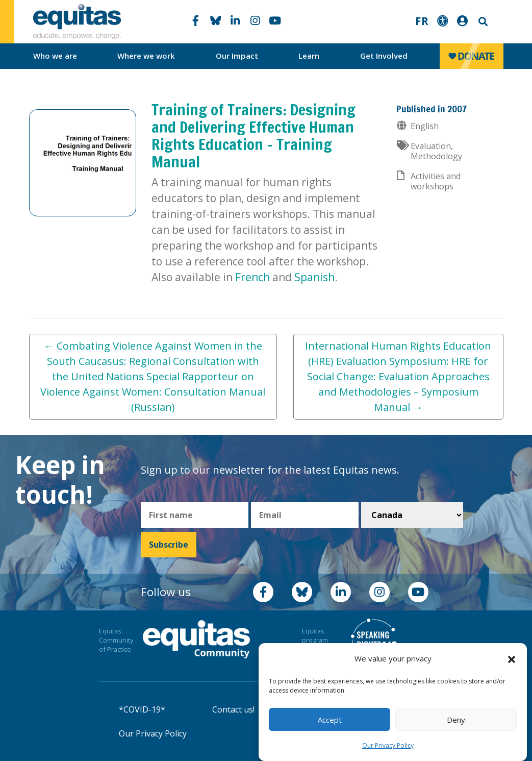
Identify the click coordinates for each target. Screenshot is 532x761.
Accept (330, 720)
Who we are (55, 56)
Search (482, 22)
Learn (309, 56)
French (252, 277)
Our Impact (237, 56)
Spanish (314, 277)
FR (422, 21)
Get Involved (384, 56)
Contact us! (233, 709)
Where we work (146, 56)
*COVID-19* (142, 709)
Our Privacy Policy (388, 745)
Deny (456, 720)
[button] (512, 659)
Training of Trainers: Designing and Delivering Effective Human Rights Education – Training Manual (254, 136)
